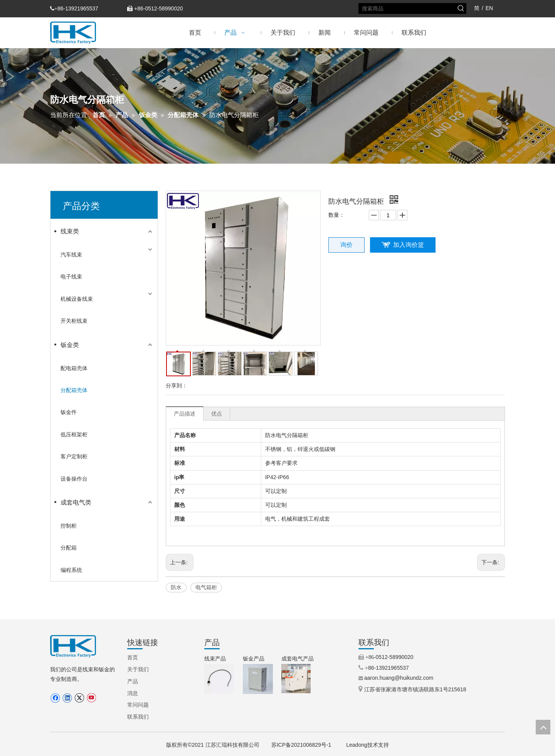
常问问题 (138, 705)
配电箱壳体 (74, 368)
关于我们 (138, 669)
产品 (133, 681)
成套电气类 (76, 502)
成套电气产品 (298, 659)
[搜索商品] (407, 8)
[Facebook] (55, 698)
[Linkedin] (67, 698)
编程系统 (71, 570)
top (543, 727)
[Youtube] (91, 698)
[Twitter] (79, 698)
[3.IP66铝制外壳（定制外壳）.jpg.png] (258, 679)
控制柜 (69, 526)
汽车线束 (71, 255)
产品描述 (185, 414)
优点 (217, 414)
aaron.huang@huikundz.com (399, 678)
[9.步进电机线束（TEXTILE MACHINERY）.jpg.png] (219, 679)
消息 (133, 693)
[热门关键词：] (461, 8)
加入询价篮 (409, 245)
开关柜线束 (74, 321)
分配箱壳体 (74, 390)
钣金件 (69, 412)
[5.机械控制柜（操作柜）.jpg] (296, 679)
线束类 (70, 231)
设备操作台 (74, 479)
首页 (133, 657)
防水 (176, 587)
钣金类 (70, 345)
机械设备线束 (77, 299)
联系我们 (138, 717)
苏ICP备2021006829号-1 (301, 745)
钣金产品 (254, 659)
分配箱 (69, 548)
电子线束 (71, 277)
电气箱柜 (206, 587)
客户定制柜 (74, 456)
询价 (346, 245)
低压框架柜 (74, 434)
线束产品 (215, 659)
